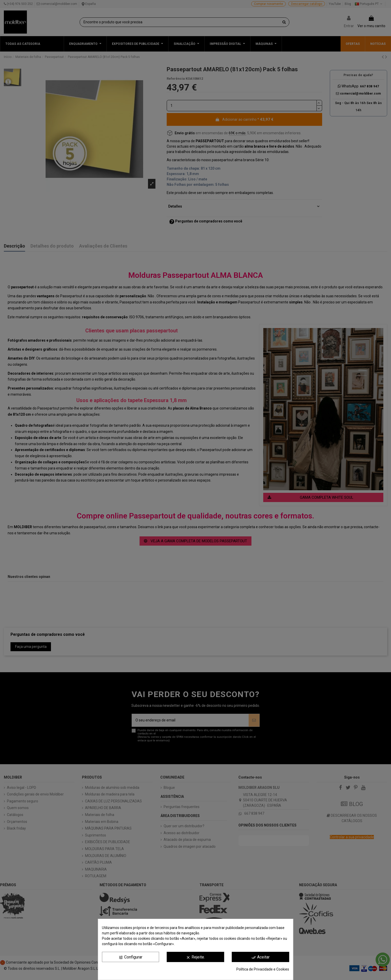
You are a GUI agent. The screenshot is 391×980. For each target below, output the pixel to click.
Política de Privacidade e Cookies (263, 969)
